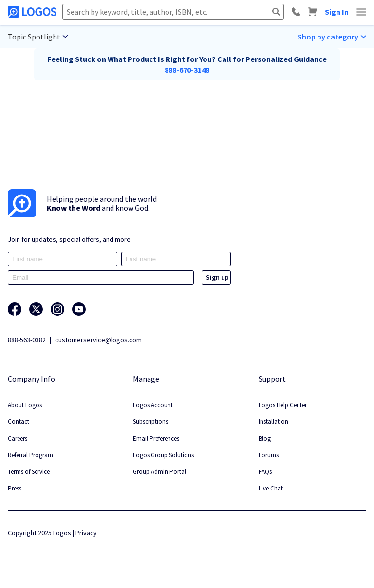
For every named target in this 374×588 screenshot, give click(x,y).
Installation (273, 421)
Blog (265, 439)
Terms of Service (29, 472)
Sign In (337, 12)
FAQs (265, 472)
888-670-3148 (187, 70)
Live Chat (271, 488)
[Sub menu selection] (332, 37)
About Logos (25, 405)
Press (15, 488)
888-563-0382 (27, 340)
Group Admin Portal (159, 472)
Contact (19, 421)
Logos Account (153, 405)
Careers (18, 439)
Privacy (86, 533)
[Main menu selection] (38, 37)
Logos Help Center (283, 405)
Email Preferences (156, 439)
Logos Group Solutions (163, 455)
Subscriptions (150, 421)
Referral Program (30, 455)
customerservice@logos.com (98, 340)
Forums (269, 455)
